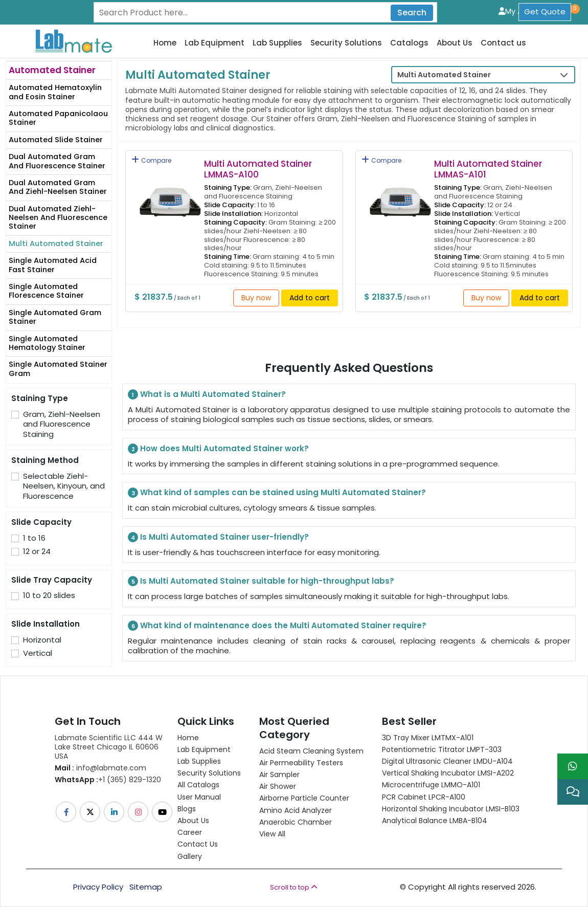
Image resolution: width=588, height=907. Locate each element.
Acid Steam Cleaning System (311, 751)
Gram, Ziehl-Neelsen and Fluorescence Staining (62, 424)
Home (165, 43)
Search (412, 13)
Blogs (187, 809)
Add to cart (310, 298)
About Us (455, 43)
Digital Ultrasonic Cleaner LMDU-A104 (447, 761)
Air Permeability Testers (301, 763)
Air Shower (278, 786)
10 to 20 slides (49, 595)
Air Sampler (279, 775)
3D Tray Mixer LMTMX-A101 (428, 738)
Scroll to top (294, 887)
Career (190, 832)
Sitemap (146, 887)
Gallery (190, 856)
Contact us (503, 43)
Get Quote (545, 12)
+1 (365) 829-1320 (108, 780)
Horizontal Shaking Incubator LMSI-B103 (451, 809)
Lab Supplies (277, 43)
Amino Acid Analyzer (296, 810)
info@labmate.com (100, 768)
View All (272, 834)
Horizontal (42, 640)
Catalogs (409, 43)
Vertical (38, 653)
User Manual (199, 797)
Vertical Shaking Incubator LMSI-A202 (448, 773)
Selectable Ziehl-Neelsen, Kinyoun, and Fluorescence (64, 486)
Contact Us (198, 844)
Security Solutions (346, 43)
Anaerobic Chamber (296, 822)
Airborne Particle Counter (304, 798)
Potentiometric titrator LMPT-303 (442, 749)
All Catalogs (198, 785)
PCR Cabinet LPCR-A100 (424, 797)
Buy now (256, 298)
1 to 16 (34, 538)
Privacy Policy (98, 887)
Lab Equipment (214, 43)
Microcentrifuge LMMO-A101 (431, 785)
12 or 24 (37, 551)
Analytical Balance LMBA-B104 (435, 821)
